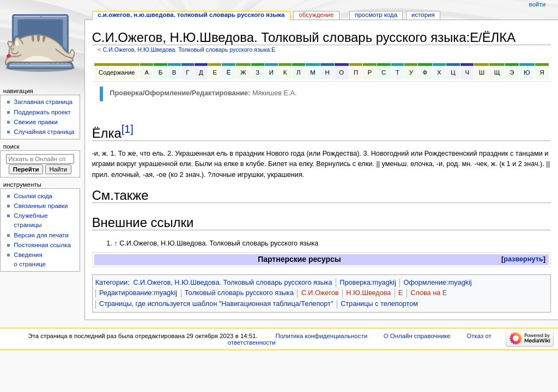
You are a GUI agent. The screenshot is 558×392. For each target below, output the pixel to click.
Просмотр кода (376, 15)
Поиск (11, 146)
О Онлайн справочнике (417, 336)
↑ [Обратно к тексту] (116, 243)
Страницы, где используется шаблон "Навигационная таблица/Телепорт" (216, 304)
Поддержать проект (42, 112)
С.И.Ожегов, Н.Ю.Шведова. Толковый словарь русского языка (232, 283)
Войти (537, 4)
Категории (112, 283)
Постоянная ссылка (42, 245)
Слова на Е (429, 293)
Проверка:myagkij (368, 283)
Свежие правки (36, 122)
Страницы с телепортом (379, 304)
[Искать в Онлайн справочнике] (40, 159)
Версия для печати (41, 235)
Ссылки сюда (33, 196)
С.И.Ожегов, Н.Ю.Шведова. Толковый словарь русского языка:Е (189, 50)
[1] (128, 129)
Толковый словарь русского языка (239, 293)
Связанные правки (41, 206)
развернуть (523, 259)
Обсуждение (316, 15)
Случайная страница (44, 132)
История (423, 15)
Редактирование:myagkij (138, 293)
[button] (523, 259)
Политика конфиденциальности (322, 336)
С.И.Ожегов (320, 293)
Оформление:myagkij (437, 283)
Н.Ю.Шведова (368, 293)
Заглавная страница (43, 102)
